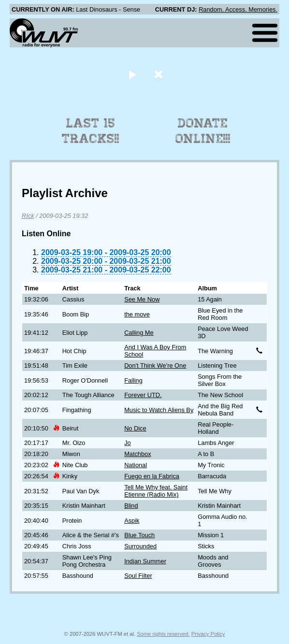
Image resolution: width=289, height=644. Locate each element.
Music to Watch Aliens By (159, 410)
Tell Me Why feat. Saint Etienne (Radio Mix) (156, 491)
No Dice (135, 428)
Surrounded (140, 546)
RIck (28, 216)
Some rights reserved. (163, 634)
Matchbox (137, 454)
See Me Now (142, 299)
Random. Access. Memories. (238, 9)
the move (137, 314)
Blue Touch (139, 535)
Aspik (132, 521)
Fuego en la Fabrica (152, 476)
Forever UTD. (143, 395)
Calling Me (139, 333)
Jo (128, 443)
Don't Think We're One (155, 365)
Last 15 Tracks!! (91, 131)
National (136, 465)
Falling (133, 380)
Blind (131, 506)
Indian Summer (145, 561)
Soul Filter (138, 576)
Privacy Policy (208, 634)
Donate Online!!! (203, 131)
